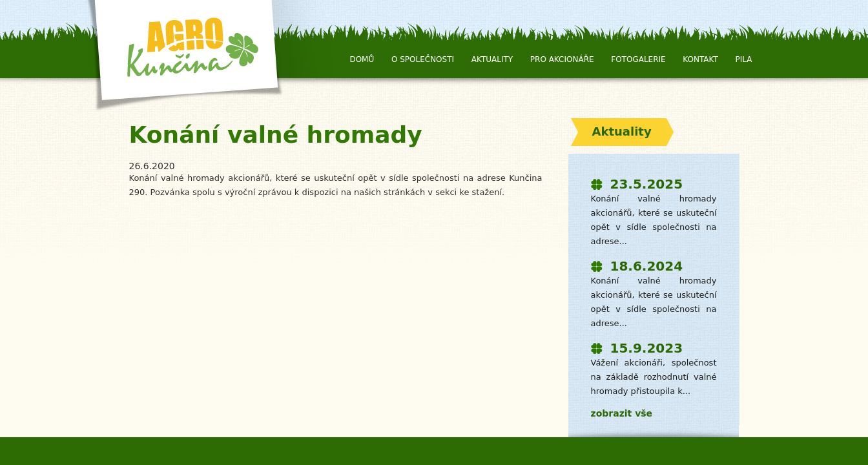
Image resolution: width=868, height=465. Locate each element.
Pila (744, 59)
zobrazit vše (622, 413)
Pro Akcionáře (562, 59)
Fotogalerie (638, 59)
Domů (362, 59)
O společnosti (423, 59)
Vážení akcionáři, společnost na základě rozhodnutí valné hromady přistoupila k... (654, 377)
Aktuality (492, 59)
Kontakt (700, 59)
